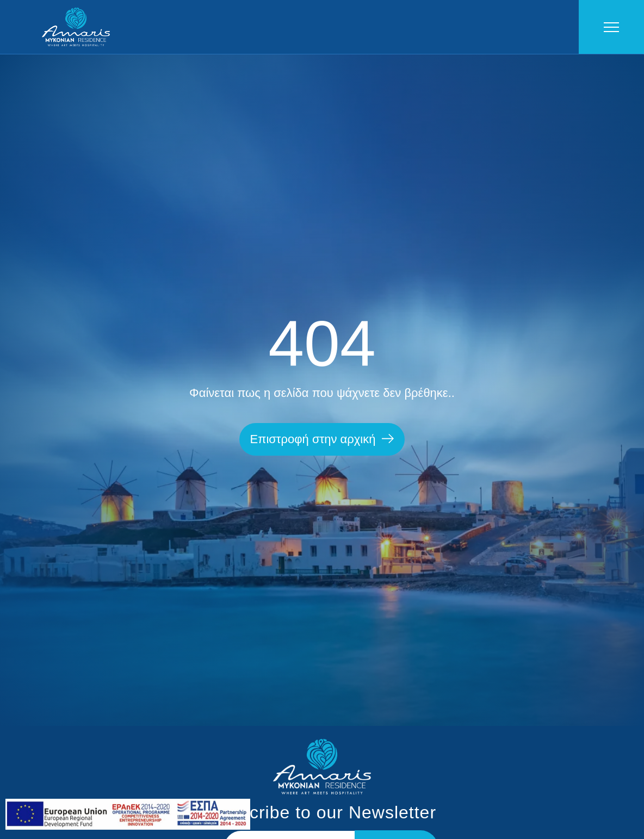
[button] (322, 439)
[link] (128, 827)
